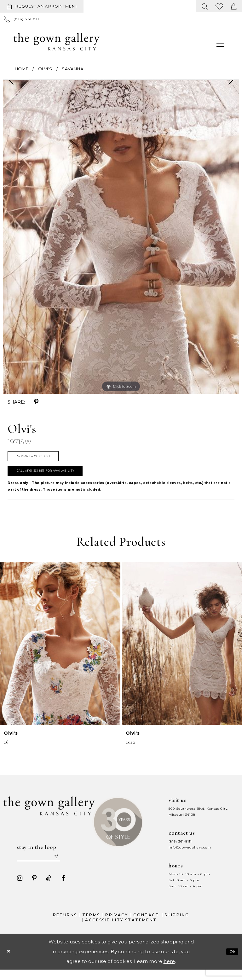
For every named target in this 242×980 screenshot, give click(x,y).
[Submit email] (64, 866)
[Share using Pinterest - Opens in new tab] (36, 402)
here (169, 972)
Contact (146, 925)
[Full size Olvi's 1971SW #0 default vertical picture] (121, 237)
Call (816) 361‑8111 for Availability (56, 477)
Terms (91, 925)
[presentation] (60, 651)
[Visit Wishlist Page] (219, 6)
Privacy (117, 925)
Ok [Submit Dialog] (231, 962)
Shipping (177, 925)
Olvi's (45, 69)
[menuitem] (43, 6)
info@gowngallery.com (190, 855)
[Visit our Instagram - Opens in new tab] (17, 888)
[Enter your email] (42, 866)
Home (22, 69)
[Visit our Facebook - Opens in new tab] (60, 888)
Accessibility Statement (121, 930)
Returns (65, 925)
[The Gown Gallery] (57, 42)
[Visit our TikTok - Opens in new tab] (46, 888)
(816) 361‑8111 (180, 849)
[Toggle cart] (234, 6)
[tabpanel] (121, 237)
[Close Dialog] (10, 962)
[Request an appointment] (42, 6)
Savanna (72, 69)
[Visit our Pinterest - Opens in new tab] (32, 888)
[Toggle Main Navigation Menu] (221, 43)
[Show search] (205, 6)
